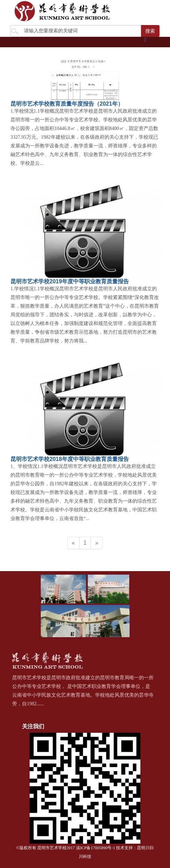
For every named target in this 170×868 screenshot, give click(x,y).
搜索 (150, 31)
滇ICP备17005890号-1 (96, 848)
